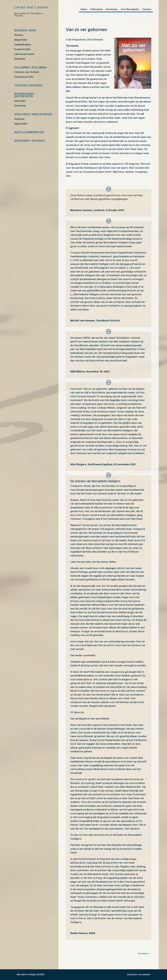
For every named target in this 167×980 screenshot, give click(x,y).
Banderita (20, 59)
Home (84, 10)
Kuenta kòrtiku (22, 49)
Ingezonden (21, 124)
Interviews (20, 101)
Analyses (19, 119)
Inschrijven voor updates (139, 974)
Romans (19, 35)
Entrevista (20, 106)
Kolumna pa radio (24, 77)
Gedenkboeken (23, 45)
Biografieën (21, 40)
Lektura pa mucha (24, 54)
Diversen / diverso (30, 141)
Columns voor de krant (27, 72)
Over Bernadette (130, 10)
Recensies (112, 10)
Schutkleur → (144, 953)
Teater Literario (28, 86)
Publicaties (96, 10)
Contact (147, 10)
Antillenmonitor (29, 132)
